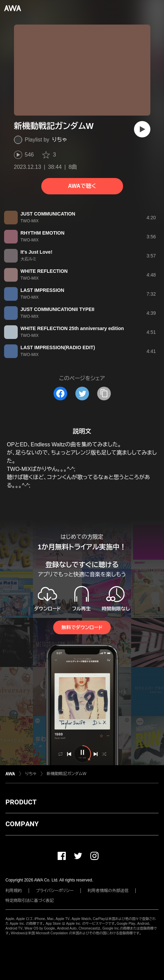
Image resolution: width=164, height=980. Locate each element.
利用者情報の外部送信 (108, 891)
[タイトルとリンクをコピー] (104, 394)
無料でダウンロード (82, 627)
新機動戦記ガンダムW (66, 774)
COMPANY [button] (22, 824)
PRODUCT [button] (21, 802)
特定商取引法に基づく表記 (30, 901)
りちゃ (60, 140)
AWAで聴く (82, 186)
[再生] (142, 129)
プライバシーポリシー (55, 891)
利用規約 (14, 891)
